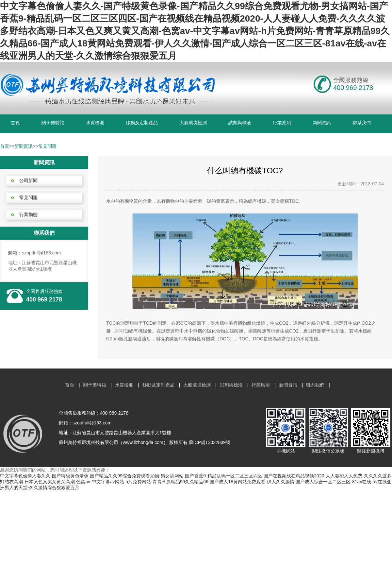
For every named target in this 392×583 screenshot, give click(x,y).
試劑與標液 (240, 123)
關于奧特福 (53, 123)
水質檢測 (95, 123)
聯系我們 (362, 123)
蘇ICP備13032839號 (210, 442)
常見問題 (47, 146)
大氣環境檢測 (193, 123)
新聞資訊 (322, 123)
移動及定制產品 (142, 123)
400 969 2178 (44, 300)
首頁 (15, 123)
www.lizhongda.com (143, 442)
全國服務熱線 (351, 80)
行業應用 (282, 123)
